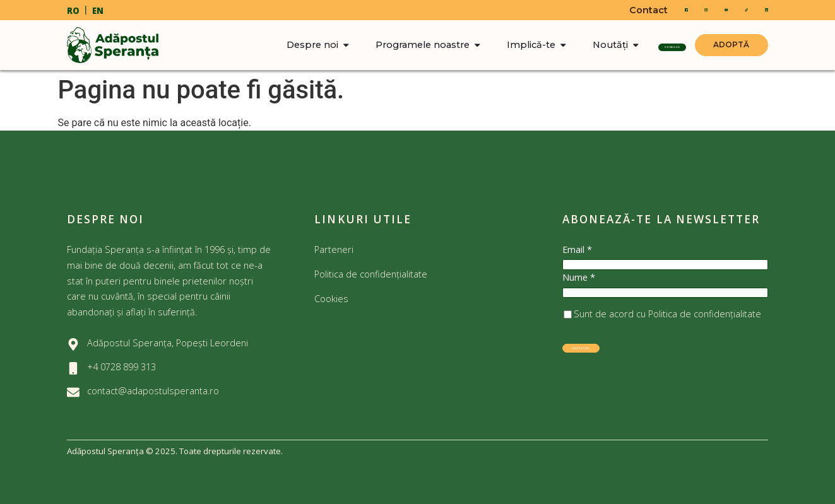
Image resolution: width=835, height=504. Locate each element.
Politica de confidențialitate (371, 274)
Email (577, 249)
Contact (615, 10)
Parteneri (334, 249)
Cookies (333, 298)
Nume (579, 291)
